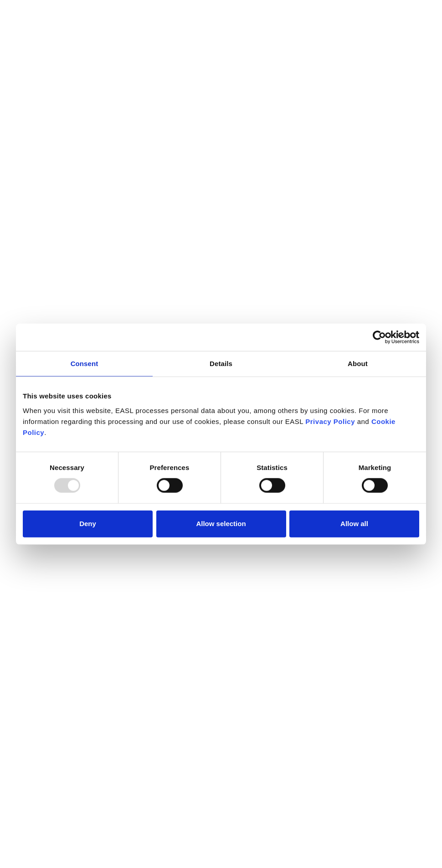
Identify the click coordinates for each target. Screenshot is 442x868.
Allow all (354, 524)
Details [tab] (221, 364)
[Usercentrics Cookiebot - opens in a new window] (379, 337)
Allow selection (221, 524)
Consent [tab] (85, 364)
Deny (88, 524)
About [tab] (358, 364)
